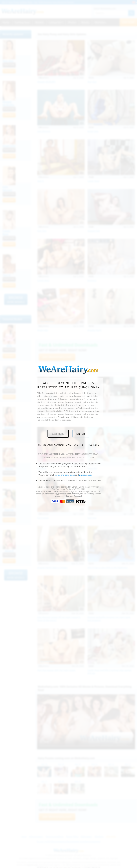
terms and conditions (65, 475)
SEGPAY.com (74, 494)
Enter (81, 434)
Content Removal (74, 496)
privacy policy (86, 475)
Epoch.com (51, 491)
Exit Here (58, 434)
